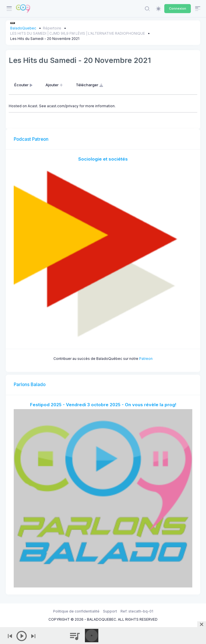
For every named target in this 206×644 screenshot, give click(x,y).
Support (110, 611)
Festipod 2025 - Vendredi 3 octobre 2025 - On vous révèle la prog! (103, 405)
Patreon (146, 359)
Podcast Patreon (31, 139)
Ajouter (55, 85)
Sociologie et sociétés (103, 159)
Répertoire (52, 28)
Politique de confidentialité (76, 611)
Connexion (178, 8)
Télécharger (90, 85)
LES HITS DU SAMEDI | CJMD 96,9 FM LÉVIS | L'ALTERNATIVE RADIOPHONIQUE (78, 33)
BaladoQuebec (23, 28)
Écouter (24, 85)
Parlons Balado (30, 385)
